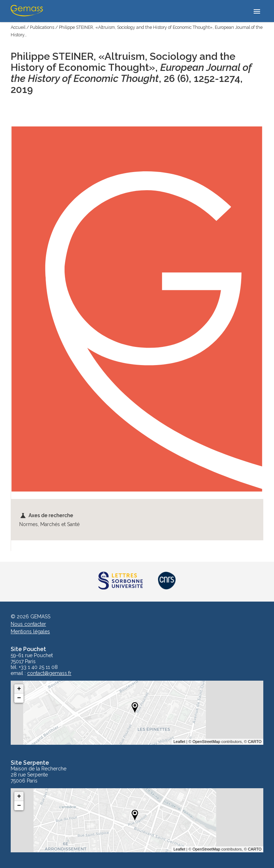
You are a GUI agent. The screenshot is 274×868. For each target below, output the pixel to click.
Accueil (18, 27)
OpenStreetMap (206, 742)
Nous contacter (28, 624)
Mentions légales (30, 631)
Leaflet (179, 742)
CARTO (255, 742)
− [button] (19, 698)
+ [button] (19, 689)
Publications (42, 27)
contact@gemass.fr (49, 673)
